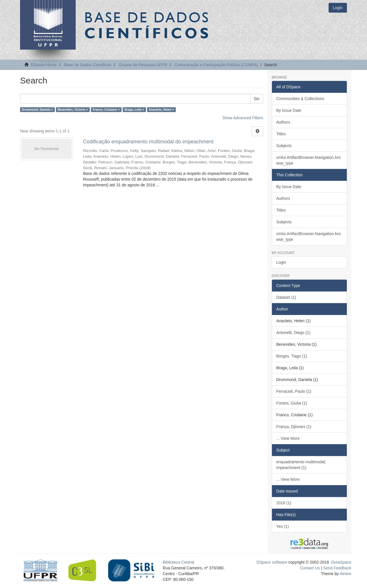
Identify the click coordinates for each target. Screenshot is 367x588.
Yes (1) (283, 526)
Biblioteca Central (179, 562)
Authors (283, 122)
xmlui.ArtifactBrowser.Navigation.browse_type (309, 160)
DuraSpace (341, 562)
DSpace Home (44, 65)
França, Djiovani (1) (294, 427)
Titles (281, 134)
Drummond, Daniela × (37, 110)
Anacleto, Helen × (161, 110)
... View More (288, 438)
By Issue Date (289, 110)
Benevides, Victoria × (73, 110)
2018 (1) (284, 503)
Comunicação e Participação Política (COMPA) (216, 65)
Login (281, 262)
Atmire (345, 574)
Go (257, 99)
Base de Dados (148, 25)
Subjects (284, 146)
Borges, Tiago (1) (292, 356)
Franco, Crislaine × (106, 110)
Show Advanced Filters (243, 118)
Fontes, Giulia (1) (292, 403)
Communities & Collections (300, 99)
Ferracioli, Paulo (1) (294, 391)
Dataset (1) (286, 297)
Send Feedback (337, 568)
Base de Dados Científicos (88, 65)
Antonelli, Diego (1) (293, 333)
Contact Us (310, 568)
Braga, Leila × (134, 110)
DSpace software (272, 562)
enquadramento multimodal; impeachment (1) (301, 465)
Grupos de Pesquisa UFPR (143, 65)
